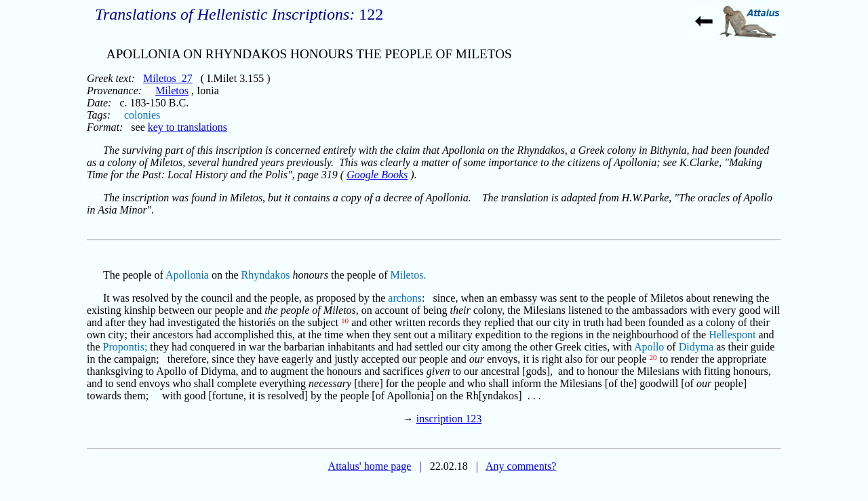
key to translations (188, 127)
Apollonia (187, 275)
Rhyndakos (266, 275)
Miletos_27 (168, 78)
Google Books (377, 175)
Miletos (172, 91)
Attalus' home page (370, 466)
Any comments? (521, 466)
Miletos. (409, 275)
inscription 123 (449, 419)
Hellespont (732, 335)
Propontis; (125, 347)
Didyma (696, 347)
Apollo (649, 347)
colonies (142, 115)
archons (405, 298)
